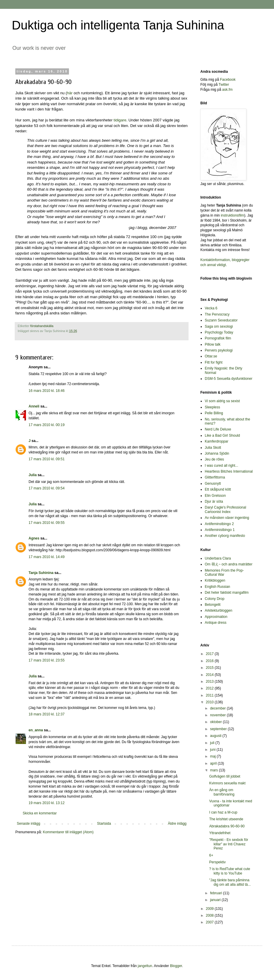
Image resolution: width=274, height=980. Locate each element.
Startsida (104, 824)
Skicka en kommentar (40, 813)
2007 (210, 922)
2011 (210, 695)
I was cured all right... (221, 466)
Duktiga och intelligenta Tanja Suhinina (118, 25)
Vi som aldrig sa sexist (222, 401)
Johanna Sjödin (217, 453)
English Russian (217, 587)
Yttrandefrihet (220, 833)
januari (216, 900)
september (219, 729)
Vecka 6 (211, 308)
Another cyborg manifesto (225, 536)
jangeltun (145, 966)
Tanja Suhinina (41, 573)
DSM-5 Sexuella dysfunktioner (228, 379)
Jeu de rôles (214, 459)
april (214, 763)
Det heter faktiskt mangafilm (227, 593)
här (70, 93)
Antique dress (216, 623)
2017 (210, 654)
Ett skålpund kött (218, 489)
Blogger (176, 966)
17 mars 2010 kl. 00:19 (47, 425)
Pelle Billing (214, 413)
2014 (210, 675)
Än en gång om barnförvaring (222, 792)
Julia (33, 475)
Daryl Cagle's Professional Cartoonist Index (225, 509)
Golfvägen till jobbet (225, 776)
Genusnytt (213, 484)
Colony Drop (215, 599)
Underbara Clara (218, 558)
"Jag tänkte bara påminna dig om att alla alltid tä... (230, 882)
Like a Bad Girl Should (222, 435)
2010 (210, 702)
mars (214, 770)
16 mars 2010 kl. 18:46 (47, 391)
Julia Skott (213, 448)
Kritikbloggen (215, 580)
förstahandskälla (42, 326)
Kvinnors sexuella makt (227, 783)
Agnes (34, 538)
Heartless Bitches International (229, 471)
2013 (210, 682)
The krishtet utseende (226, 819)
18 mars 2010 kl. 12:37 (47, 714)
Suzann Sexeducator (221, 320)
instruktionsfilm (232, 215)
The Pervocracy (217, 314)
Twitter (224, 85)
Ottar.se (211, 356)
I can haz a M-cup (223, 812)
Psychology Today (219, 332)
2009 (210, 909)
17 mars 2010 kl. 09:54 (47, 488)
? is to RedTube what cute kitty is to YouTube (230, 871)
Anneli (34, 406)
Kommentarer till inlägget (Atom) (68, 832)
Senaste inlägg (28, 824)
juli (213, 743)
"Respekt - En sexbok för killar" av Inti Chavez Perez (229, 844)
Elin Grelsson (215, 496)
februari (217, 893)
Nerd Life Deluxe (218, 429)
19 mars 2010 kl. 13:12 (47, 803)
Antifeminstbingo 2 (219, 524)
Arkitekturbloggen (218, 611)
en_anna (36, 730)
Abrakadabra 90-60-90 (227, 826)
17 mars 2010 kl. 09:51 (47, 459)
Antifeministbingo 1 (220, 530)
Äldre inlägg (177, 824)
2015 (210, 668)
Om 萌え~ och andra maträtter (229, 564)
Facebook (228, 80)
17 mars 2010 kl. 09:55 (47, 523)
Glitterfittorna (215, 477)
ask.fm (227, 90)
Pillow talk (213, 344)
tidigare (120, 120)
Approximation (216, 617)
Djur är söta (214, 501)
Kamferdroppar (217, 441)
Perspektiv (217, 862)
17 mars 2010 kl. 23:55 (47, 660)
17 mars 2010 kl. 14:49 (47, 557)
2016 (210, 661)
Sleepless (212, 407)
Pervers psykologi (219, 350)
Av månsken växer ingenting (227, 518)
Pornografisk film (218, 338)
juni (213, 750)
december (218, 708)
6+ (211, 855)
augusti (216, 736)
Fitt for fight (214, 362)
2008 (210, 915)
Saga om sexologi (219, 326)
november (218, 715)
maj (213, 756)
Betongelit (213, 605)
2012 (210, 688)
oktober (216, 722)
